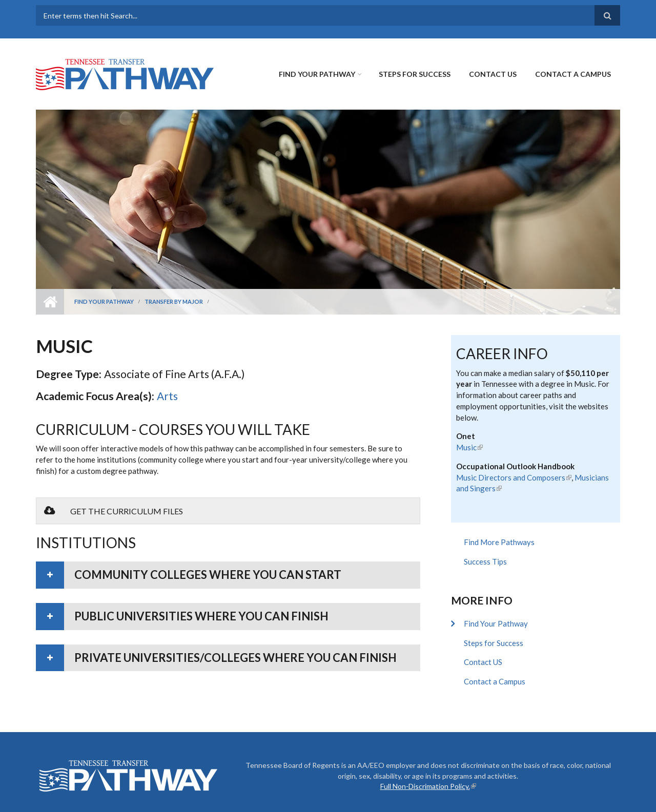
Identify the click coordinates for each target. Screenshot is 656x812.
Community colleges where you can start (208, 575)
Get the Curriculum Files (114, 511)
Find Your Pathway (317, 74)
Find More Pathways (499, 542)
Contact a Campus (573, 74)
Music (469, 447)
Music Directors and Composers (514, 477)
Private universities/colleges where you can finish (235, 658)
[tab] (228, 575)
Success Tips (485, 561)
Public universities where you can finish (201, 616)
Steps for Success (415, 74)
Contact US (493, 74)
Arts (167, 396)
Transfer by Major (174, 301)
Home (50, 302)
